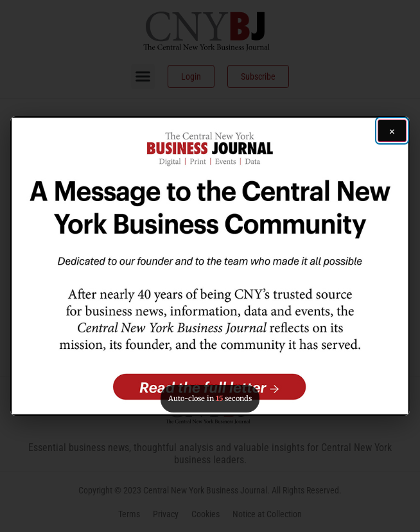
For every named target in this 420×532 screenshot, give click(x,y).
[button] (210, 266)
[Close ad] (392, 131)
